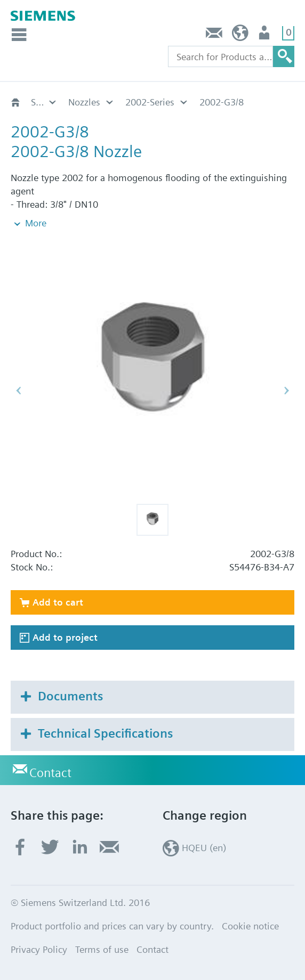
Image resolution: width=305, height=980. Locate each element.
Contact (214, 35)
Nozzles (84, 102)
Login (265, 35)
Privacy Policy (39, 949)
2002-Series (150, 102)
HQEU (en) (240, 35)
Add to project (65, 637)
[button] (152, 520)
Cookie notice (250, 926)
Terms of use (102, 949)
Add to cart (58, 602)
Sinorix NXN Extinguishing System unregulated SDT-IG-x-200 (44, 102)
